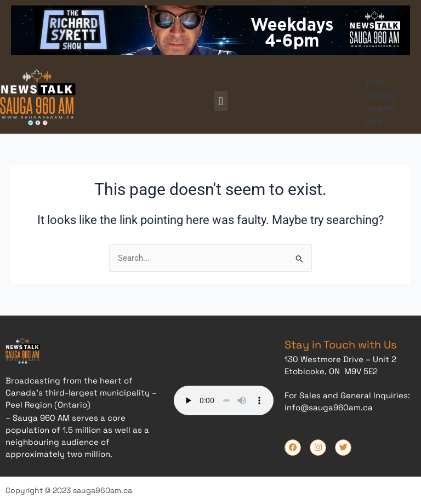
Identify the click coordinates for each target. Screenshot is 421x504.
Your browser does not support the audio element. (224, 399)
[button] (221, 101)
